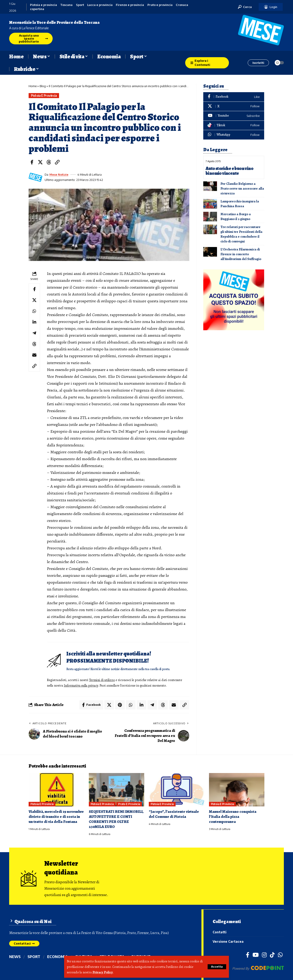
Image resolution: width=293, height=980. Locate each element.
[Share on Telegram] (34, 333)
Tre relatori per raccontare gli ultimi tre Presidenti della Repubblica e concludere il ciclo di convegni (241, 234)
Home (33, 86)
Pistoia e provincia (43, 5)
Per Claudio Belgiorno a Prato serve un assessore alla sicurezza (242, 188)
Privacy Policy (103, 972)
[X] (234, 106)
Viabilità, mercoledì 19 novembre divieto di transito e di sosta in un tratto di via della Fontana (56, 817)
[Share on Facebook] (32, 162)
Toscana (66, 5)
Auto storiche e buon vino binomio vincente (229, 171)
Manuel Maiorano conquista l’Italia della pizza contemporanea (233, 817)
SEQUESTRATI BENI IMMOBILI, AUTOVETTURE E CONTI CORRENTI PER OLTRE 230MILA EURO (116, 819)
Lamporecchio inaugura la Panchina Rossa (240, 204)
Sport (80, 5)
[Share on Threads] (49, 162)
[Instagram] (264, 955)
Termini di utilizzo (102, 680)
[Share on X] (40, 162)
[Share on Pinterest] (120, 705)
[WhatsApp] (234, 135)
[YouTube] (256, 955)
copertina (37, 9)
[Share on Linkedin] (34, 322)
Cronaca (182, 5)
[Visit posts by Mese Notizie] (35, 177)
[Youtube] (234, 116)
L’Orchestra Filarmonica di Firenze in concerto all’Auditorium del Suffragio (241, 254)
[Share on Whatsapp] (34, 311)
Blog (43, 86)
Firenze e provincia (130, 5)
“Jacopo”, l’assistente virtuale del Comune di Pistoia (174, 814)
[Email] (34, 355)
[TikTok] (272, 955)
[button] (217, 967)
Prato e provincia (160, 5)
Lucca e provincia (100, 5)
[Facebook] (234, 97)
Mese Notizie (59, 175)
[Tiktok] (234, 125)
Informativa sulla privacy (81, 685)
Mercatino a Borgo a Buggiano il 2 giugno (236, 216)
